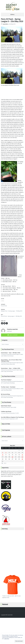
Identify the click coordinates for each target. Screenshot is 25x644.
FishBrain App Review (6, 412)
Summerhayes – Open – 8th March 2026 (11, 353)
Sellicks (5, 356)
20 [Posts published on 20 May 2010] (12, 457)
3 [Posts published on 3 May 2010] (3, 453)
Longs (5, 371)
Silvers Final (12, 364)
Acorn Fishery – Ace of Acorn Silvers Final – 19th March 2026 (12, 360)
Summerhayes (10, 356)
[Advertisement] (13, 551)
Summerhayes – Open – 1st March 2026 (11, 368)
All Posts (9, 331)
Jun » (5, 463)
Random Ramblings (11, 383)
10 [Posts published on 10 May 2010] (3, 455)
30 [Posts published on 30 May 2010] (22, 459)
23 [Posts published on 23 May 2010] (22, 457)
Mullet (10, 390)
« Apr (2, 463)
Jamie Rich (5, 24)
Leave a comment (13, 335)
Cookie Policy (7, 639)
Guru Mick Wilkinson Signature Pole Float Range (12, 417)
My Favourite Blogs (5, 394)
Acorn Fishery (6, 364)
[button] (13, 6)
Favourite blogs (10, 397)
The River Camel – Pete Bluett (8, 387)
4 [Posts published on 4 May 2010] (6, 453)
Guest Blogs (6, 390)
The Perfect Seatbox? (6, 380)
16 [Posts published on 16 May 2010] (22, 455)
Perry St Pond (4, 306)
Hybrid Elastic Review (6, 406)
